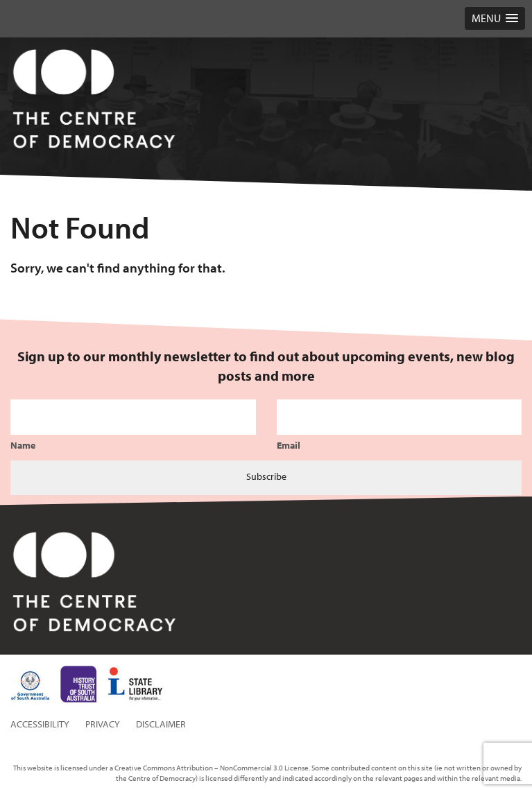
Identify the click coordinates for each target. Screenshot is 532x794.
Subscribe (266, 476)
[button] (495, 18)
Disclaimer (161, 724)
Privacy (103, 724)
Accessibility (40, 724)
